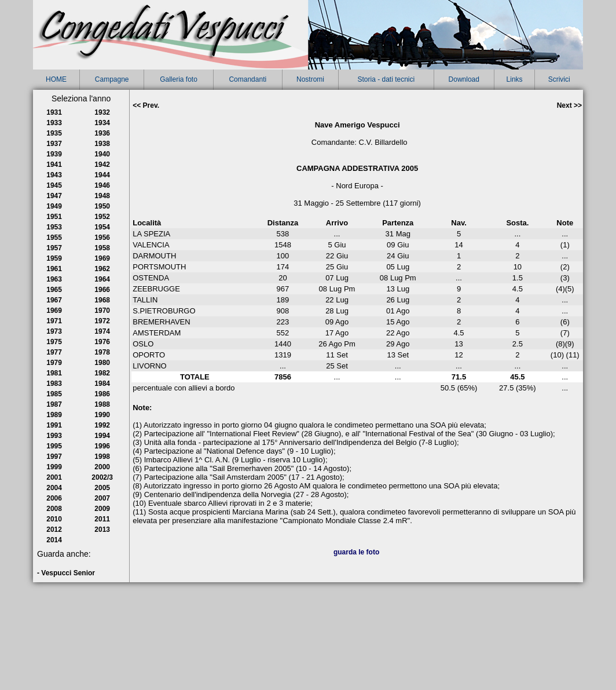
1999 (54, 467)
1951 (54, 217)
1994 (102, 436)
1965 (54, 290)
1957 (54, 248)
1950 (102, 206)
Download (464, 79)
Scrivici (559, 79)
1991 (54, 425)
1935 (54, 133)
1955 (54, 238)
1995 (54, 446)
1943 (54, 175)
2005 (102, 488)
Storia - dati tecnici (386, 79)
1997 (54, 457)
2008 (54, 509)
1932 (102, 112)
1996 (102, 446)
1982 (102, 373)
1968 (102, 300)
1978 (102, 352)
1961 (54, 269)
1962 (102, 269)
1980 (102, 363)
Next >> (569, 105)
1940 (102, 154)
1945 (54, 185)
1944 (102, 175)
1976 (102, 342)
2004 (54, 488)
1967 (54, 300)
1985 (54, 394)
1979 (54, 363)
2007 (102, 498)
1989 (54, 415)
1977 (54, 352)
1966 (102, 290)
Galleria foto (179, 79)
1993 (54, 436)
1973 (54, 331)
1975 (54, 342)
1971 (54, 321)
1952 (102, 217)
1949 (54, 206)
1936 (102, 133)
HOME (56, 79)
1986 (102, 394)
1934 (102, 123)
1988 (102, 404)
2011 (102, 519)
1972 (102, 321)
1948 (102, 196)
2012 (54, 530)
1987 (54, 404)
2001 (54, 477)
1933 (54, 123)
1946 (102, 185)
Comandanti (247, 79)
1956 (102, 238)
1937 (54, 144)
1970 (102, 311)
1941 (54, 165)
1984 (102, 384)
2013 (102, 530)
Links (515, 79)
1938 (102, 144)
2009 (102, 509)
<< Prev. (146, 105)
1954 (102, 227)
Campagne (112, 79)
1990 (102, 415)
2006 (54, 498)
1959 (54, 258)
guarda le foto (356, 552)
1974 (102, 331)
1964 (102, 279)
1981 (54, 373)
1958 (102, 248)
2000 (102, 467)
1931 (54, 112)
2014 (54, 540)
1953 (54, 227)
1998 (102, 457)
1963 (54, 279)
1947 (54, 196)
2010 (54, 519)
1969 (54, 311)
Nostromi (310, 79)
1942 (102, 165)
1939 (54, 154)
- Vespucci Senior (66, 573)
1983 (54, 384)
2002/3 (102, 477)
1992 (102, 425)
